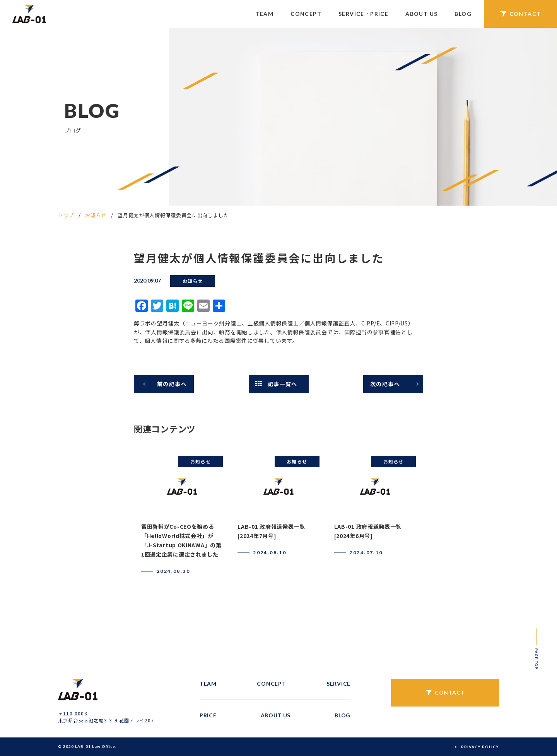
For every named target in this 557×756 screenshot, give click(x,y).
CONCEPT (306, 14)
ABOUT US (421, 14)
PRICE (208, 715)
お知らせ (96, 215)
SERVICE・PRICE (363, 14)
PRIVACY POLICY (480, 747)
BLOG (463, 14)
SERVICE (338, 684)
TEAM (265, 14)
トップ (66, 215)
